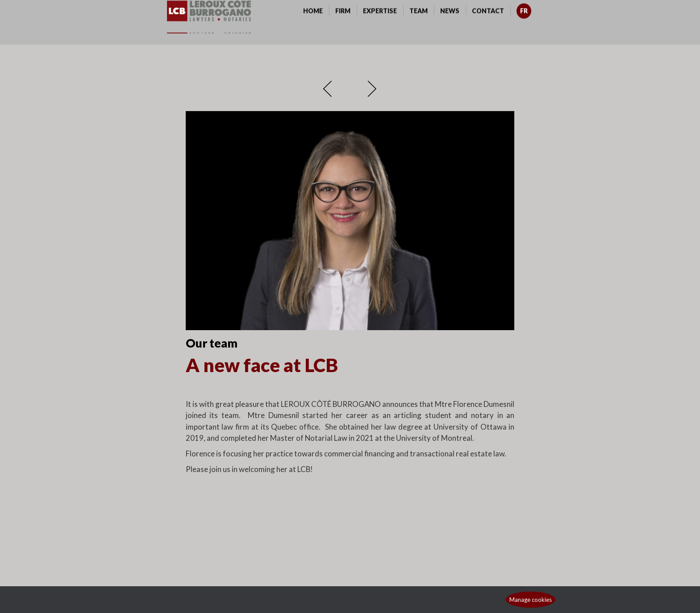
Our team (212, 343)
